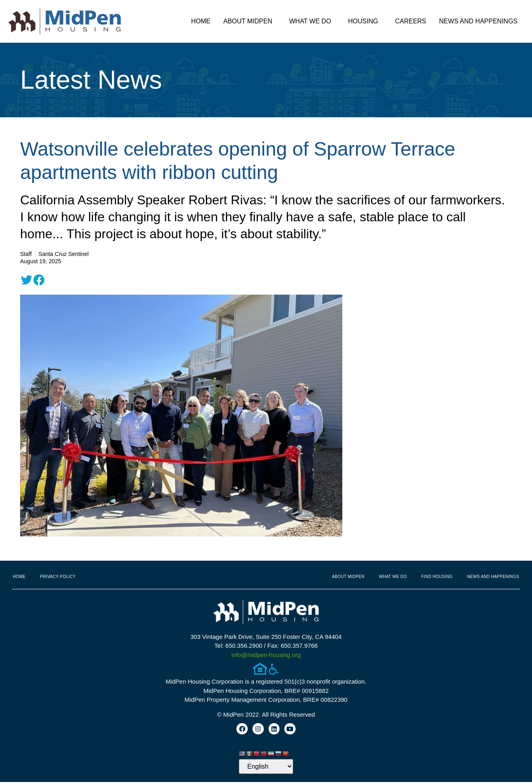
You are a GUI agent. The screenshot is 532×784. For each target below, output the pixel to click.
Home (201, 21)
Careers (411, 21)
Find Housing (437, 577)
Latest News (91, 80)
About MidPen (250, 21)
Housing (365, 21)
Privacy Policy (58, 577)
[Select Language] (266, 768)
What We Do (312, 21)
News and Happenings (480, 21)
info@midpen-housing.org (266, 655)
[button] (27, 280)
